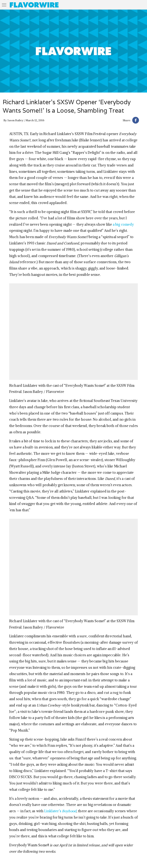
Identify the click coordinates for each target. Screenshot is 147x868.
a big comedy (123, 224)
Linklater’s (60, 811)
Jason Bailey (15, 120)
